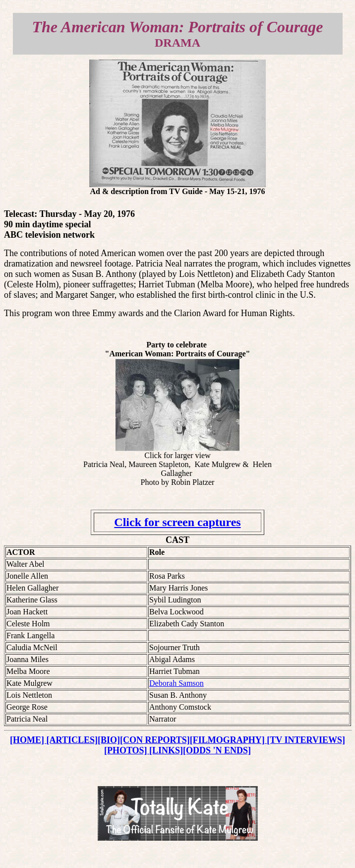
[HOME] (28, 740)
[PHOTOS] (127, 750)
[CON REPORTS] (155, 740)
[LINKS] (166, 750)
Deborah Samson (177, 683)
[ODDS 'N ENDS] (217, 750)
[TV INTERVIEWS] (306, 740)
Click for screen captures (177, 522)
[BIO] (109, 740)
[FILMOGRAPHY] (228, 740)
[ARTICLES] (72, 740)
